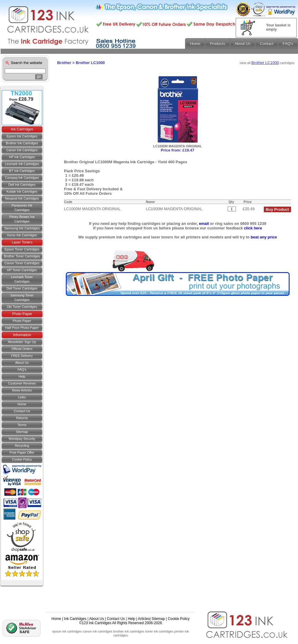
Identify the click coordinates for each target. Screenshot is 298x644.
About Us (22, 363)
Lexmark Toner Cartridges (22, 279)
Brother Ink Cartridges (22, 143)
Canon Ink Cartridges (22, 150)
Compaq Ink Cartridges (22, 178)
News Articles (22, 390)
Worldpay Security (22, 439)
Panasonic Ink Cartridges (22, 208)
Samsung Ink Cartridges (22, 228)
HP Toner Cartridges (22, 270)
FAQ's (22, 370)
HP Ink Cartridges (22, 157)
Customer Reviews (22, 383)
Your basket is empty (278, 27)
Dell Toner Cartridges (22, 288)
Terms (22, 425)
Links (22, 397)
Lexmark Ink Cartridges (22, 164)
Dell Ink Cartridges (22, 185)
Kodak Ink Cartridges (22, 192)
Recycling (22, 446)
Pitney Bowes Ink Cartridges (22, 219)
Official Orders (22, 349)
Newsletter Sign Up (22, 342)
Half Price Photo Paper (22, 328)
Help (22, 376)
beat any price (264, 237)
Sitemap (22, 432)
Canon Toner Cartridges (22, 263)
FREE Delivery (22, 356)
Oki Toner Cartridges (22, 307)
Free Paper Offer (22, 452)
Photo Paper (22, 314)
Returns (22, 418)
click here (253, 228)
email (204, 224)
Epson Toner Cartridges (22, 249)
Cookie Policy (22, 459)
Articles (144, 619)
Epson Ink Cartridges (22, 136)
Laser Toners (22, 242)
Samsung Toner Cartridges (22, 297)
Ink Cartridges (22, 129)
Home (22, 404)
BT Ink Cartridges (22, 171)
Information (22, 335)
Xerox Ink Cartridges (22, 235)
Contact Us (116, 619)
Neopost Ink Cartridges (22, 198)
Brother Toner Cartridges (22, 256)
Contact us (22, 411)
